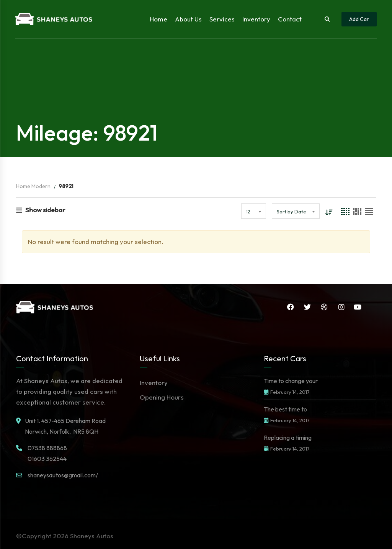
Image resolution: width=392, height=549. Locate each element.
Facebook (291, 307)
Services (222, 19)
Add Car (359, 19)
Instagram (341, 307)
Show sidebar (41, 210)
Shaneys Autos (92, 536)
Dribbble (324, 307)
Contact (290, 19)
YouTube (358, 307)
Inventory (256, 19)
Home (158, 19)
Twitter (307, 307)
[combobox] (254, 211)
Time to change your (291, 381)
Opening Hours (162, 397)
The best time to (285, 409)
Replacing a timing (288, 438)
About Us (188, 19)
